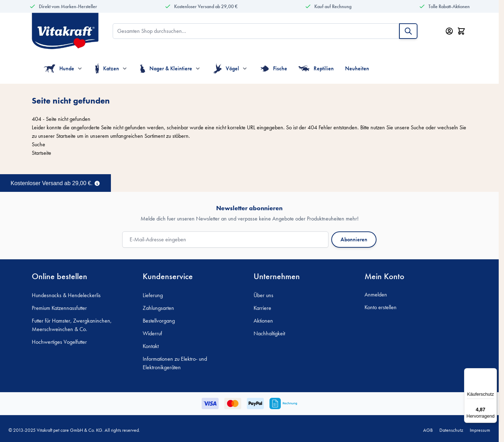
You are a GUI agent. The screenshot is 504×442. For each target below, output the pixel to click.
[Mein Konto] (449, 31)
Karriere (262, 308)
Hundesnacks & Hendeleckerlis (66, 295)
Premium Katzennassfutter (59, 308)
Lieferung (153, 295)
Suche (417, 127)
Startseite (66, 136)
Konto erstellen (381, 307)
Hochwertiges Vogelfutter (59, 342)
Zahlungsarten (158, 308)
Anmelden (376, 294)
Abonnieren (354, 239)
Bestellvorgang (159, 321)
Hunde (59, 69)
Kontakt (151, 346)
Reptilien (316, 69)
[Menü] (493, 372)
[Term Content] (97, 183)
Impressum (480, 430)
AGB (428, 430)
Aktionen (263, 321)
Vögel (226, 69)
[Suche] (408, 31)
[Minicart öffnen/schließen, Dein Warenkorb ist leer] (461, 31)
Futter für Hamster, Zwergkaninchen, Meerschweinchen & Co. (72, 325)
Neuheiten (357, 68)
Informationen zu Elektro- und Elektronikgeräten (175, 363)
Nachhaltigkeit (269, 333)
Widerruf (152, 333)
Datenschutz (451, 430)
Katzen (107, 69)
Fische (274, 69)
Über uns (263, 295)
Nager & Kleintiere (166, 69)
